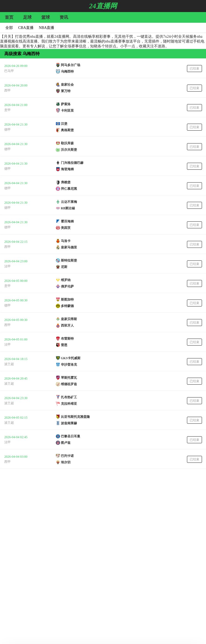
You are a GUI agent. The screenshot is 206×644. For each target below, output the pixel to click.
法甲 (8, 266)
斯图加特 (67, 300)
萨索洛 (66, 104)
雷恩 (64, 345)
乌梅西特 (67, 71)
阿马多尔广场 (71, 65)
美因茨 (66, 228)
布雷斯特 (67, 339)
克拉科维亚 (69, 404)
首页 (9, 17)
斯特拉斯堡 (69, 260)
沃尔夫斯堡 (69, 150)
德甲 (8, 130)
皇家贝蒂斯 (69, 319)
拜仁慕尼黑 (69, 189)
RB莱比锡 (68, 208)
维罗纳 (66, 280)
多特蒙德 (67, 306)
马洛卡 (66, 241)
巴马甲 (9, 71)
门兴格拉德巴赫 (72, 163)
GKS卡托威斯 (71, 358)
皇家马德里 (69, 247)
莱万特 (66, 91)
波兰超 (9, 364)
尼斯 (64, 267)
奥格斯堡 (67, 130)
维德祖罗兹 (69, 384)
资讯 (64, 17)
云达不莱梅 (69, 202)
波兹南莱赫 (69, 423)
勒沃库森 (67, 143)
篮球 (46, 17)
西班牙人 (67, 325)
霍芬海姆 (67, 221)
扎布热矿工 (69, 397)
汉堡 (64, 124)
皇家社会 (67, 85)
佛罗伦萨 (67, 286)
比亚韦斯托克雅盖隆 (75, 417)
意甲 (8, 110)
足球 (27, 17)
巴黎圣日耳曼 (71, 436)
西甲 (8, 90)
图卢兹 (66, 443)
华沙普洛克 (69, 365)
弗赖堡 (66, 182)
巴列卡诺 (67, 456)
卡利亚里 (67, 111)
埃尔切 (66, 462)
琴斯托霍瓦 (69, 378)
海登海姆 (67, 169)
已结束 (194, 69)
